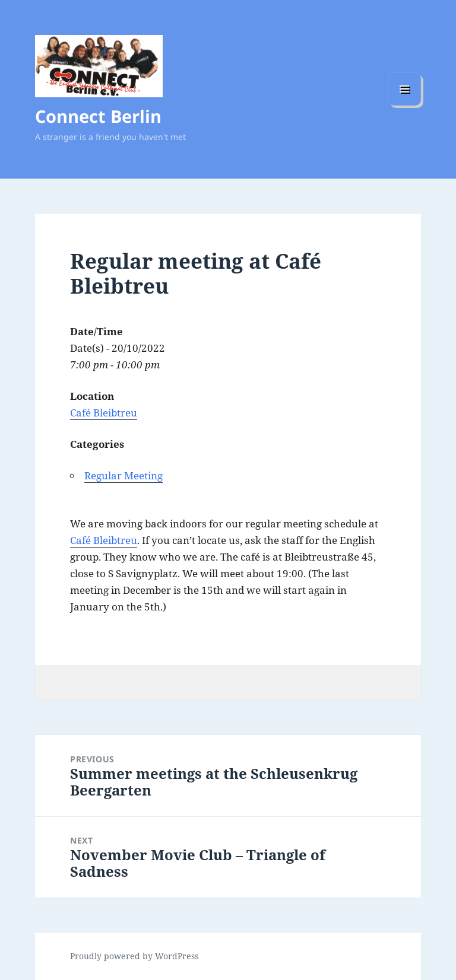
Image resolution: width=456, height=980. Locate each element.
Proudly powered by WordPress (134, 956)
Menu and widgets (405, 105)
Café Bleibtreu (104, 413)
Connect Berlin (98, 116)
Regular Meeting (123, 475)
